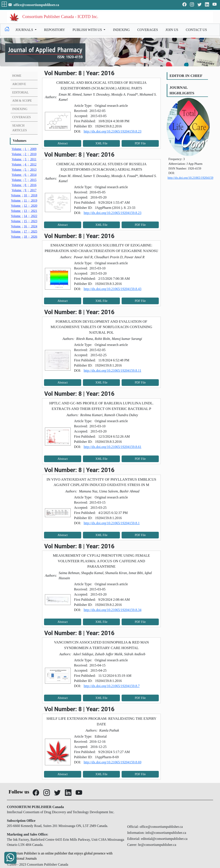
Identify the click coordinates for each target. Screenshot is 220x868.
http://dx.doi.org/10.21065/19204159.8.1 (112, 523)
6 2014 (24, 175)
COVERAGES (148, 30)
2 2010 (24, 154)
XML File (101, 143)
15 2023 (24, 221)
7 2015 (24, 180)
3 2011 (24, 159)
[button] (5, 5)
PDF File (140, 143)
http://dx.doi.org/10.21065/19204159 (190, 178)
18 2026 (24, 237)
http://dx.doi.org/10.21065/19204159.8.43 (112, 289)
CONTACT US (196, 30)
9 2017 (24, 190)
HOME (17, 76)
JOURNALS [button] (25, 30)
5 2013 (24, 170)
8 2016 (24, 185)
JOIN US (172, 30)
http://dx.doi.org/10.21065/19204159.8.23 (112, 131)
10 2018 (24, 195)
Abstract (63, 143)
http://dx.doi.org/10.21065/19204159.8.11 (112, 371)
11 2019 (24, 200)
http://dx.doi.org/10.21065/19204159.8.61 (112, 447)
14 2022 (24, 216)
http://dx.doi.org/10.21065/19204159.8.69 (112, 762)
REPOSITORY (55, 30)
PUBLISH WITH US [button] (88, 30)
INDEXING (121, 30)
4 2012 (24, 164)
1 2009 (24, 149)
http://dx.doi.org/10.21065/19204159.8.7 (112, 686)
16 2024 (24, 226)
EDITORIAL (20, 92)
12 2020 (24, 206)
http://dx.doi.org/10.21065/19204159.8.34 (112, 610)
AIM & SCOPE (22, 101)
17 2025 (24, 231)
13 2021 (24, 211)
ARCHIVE (19, 84)
